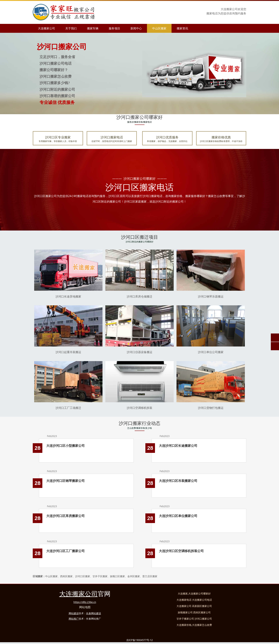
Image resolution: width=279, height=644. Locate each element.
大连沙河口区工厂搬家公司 (65, 551)
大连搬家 (183, 593)
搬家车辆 (93, 28)
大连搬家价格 (184, 625)
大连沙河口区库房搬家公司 (65, 516)
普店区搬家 (150, 576)
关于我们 (71, 28)
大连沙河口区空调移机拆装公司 (181, 551)
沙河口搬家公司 (203, 619)
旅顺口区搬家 (117, 576)
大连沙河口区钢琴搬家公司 (65, 481)
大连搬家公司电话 (202, 600)
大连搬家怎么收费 (202, 625)
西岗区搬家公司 (202, 612)
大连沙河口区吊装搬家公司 (178, 481)
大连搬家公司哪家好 (199, 593)
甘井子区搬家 (100, 576)
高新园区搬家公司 (202, 606)
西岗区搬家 (66, 576)
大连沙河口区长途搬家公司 (178, 446)
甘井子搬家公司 (185, 619)
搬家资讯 (182, 28)
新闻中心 (136, 28)
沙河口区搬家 (83, 576)
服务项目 (114, 28)
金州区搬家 (134, 576)
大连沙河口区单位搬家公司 (178, 516)
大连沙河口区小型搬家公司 (65, 446)
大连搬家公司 (46, 28)
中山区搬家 (159, 28)
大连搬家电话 (184, 600)
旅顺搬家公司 (185, 612)
